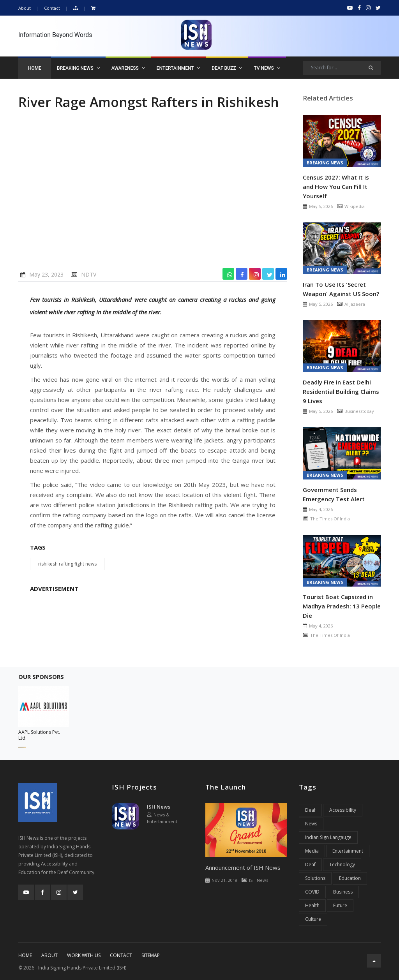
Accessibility (343, 810)
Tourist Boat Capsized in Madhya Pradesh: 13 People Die (342, 606)
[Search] (342, 68)
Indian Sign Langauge (328, 837)
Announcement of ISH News (243, 867)
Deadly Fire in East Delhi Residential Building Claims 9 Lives (341, 391)
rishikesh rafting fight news (67, 564)
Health (312, 905)
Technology (342, 865)
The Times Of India (330, 519)
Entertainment (178, 68)
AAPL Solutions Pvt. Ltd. (39, 735)
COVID (312, 892)
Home (35, 68)
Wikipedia (355, 206)
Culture (313, 919)
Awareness (128, 68)
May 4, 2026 (321, 509)
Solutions (315, 878)
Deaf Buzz (227, 68)
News (311, 824)
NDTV (89, 274)
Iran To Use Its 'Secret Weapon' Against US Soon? (341, 289)
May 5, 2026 (321, 206)
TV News (267, 68)
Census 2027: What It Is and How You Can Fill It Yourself (336, 187)
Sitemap (151, 955)
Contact (52, 8)
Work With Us (84, 955)
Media (312, 851)
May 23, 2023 (46, 274)
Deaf (310, 810)
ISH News (159, 807)
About (25, 8)
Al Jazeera (355, 304)
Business (343, 892)
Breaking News (78, 68)
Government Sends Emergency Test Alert (334, 494)
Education (350, 878)
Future (340, 905)
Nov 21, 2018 (224, 880)
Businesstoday (359, 411)
